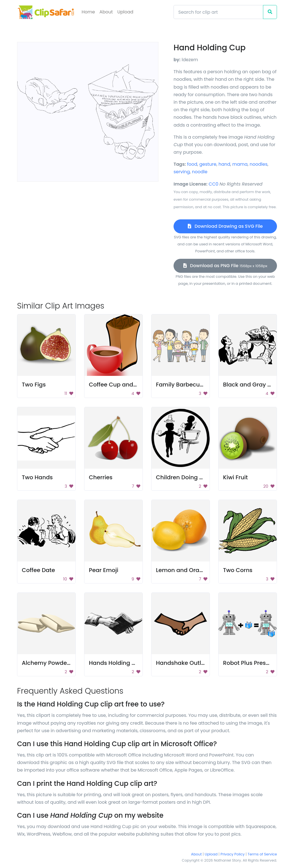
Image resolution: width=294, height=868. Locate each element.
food (192, 164)
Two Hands (37, 477)
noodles (259, 164)
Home (88, 12)
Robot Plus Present (249, 663)
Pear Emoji (104, 570)
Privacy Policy (233, 854)
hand (224, 164)
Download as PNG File (225, 266)
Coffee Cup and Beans (120, 385)
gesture (208, 164)
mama (240, 164)
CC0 (214, 184)
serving (182, 172)
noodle (200, 172)
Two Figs (34, 385)
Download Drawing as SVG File (225, 226)
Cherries (101, 477)
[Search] (218, 12)
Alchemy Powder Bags (53, 663)
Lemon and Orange (183, 570)
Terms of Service (262, 854)
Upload (125, 12)
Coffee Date (38, 570)
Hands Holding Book (117, 663)
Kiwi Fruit (235, 477)
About (106, 12)
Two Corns (238, 570)
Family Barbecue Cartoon (192, 385)
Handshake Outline (183, 663)
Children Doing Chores (188, 477)
